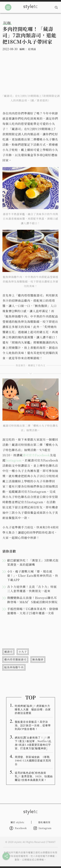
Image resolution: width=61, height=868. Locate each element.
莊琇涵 (32, 49)
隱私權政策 (44, 822)
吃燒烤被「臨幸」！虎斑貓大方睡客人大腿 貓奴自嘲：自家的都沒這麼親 (33, 709)
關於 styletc (18, 822)
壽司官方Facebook (36, 455)
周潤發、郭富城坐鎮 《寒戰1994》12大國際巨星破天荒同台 (33, 760)
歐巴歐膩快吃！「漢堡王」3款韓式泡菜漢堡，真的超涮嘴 (33, 562)
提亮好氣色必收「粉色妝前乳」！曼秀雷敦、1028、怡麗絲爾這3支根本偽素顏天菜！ (34, 776)
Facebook (18, 828)
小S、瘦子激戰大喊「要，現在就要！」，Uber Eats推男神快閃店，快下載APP (33, 576)
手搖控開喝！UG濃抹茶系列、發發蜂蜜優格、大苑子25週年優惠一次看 (33, 611)
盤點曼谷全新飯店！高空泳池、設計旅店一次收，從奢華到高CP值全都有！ (33, 725)
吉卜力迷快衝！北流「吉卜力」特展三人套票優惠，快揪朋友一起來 (32, 589)
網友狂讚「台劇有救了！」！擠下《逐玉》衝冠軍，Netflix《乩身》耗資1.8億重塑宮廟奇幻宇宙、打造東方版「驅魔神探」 (33, 743)
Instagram (14, 460)
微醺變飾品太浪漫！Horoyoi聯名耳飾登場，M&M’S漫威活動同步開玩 (32, 600)
